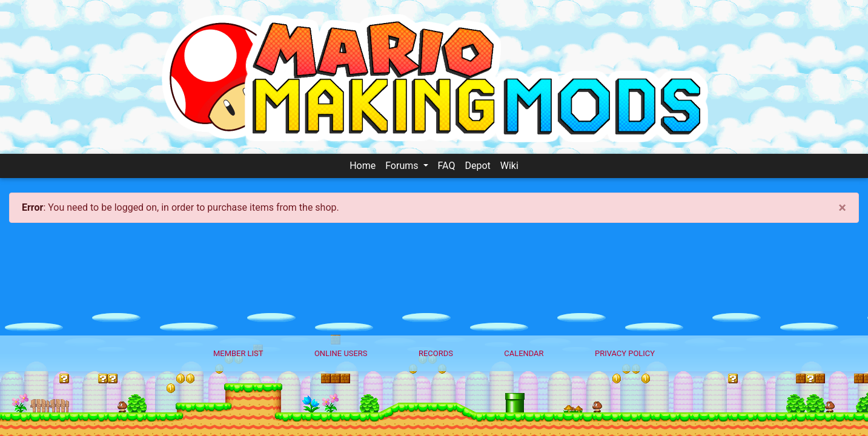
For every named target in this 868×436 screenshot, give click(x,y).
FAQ (447, 166)
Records (436, 353)
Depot (477, 166)
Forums (403, 166)
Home (363, 166)
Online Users (341, 353)
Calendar (524, 353)
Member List (238, 353)
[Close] (842, 208)
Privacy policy (625, 353)
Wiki (509, 166)
